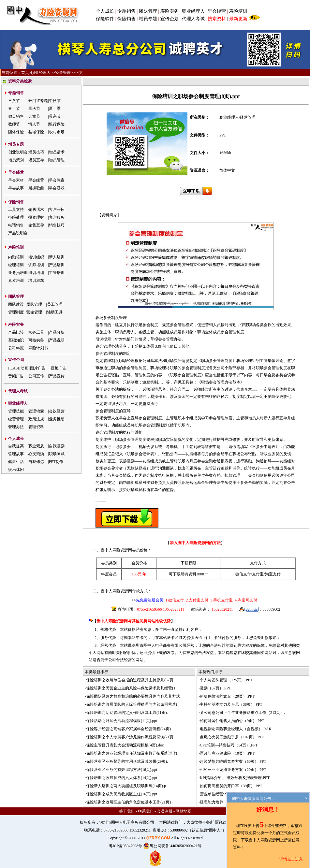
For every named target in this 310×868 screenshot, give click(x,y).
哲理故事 (16, 454)
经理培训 (16, 265)
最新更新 (238, 19)
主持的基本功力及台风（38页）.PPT (231, 704)
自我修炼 (36, 462)
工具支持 (16, 210)
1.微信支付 (175, 600)
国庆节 (34, 108)
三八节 (14, 101)
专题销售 (127, 11)
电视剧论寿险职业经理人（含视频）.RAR (236, 729)
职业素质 (36, 446)
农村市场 (57, 132)
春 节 (14, 108)
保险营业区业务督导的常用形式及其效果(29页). (127, 761)
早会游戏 (57, 188)
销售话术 (36, 210)
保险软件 (105, 19)
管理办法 (16, 427)
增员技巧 (36, 152)
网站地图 (184, 811)
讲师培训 (36, 265)
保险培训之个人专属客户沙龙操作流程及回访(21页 (130, 737)
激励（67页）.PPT (215, 688)
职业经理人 (193, 11)
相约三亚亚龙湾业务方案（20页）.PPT (233, 770)
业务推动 (57, 419)
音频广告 (16, 376)
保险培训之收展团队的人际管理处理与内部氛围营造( (132, 704)
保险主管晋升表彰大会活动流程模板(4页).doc (125, 745)
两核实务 (36, 340)
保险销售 (126, 19)
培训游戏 (36, 281)
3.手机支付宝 (221, 600)
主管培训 (57, 273)
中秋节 (55, 101)
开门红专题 (38, 101)
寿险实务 (170, 11)
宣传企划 (170, 19)
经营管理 (63, 73)
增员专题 (148, 19)
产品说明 (57, 340)
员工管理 (55, 304)
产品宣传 (57, 376)
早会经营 (217, 11)
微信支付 (243, 574)
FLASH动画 (18, 368)
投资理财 (36, 217)
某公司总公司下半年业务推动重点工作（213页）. (242, 713)
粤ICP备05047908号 (126, 846)
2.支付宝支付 (197, 600)
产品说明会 (18, 233)
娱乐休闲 (16, 470)
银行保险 (57, 124)
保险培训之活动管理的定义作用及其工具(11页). (127, 713)
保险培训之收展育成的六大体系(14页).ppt (122, 778)
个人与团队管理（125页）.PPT (226, 680)
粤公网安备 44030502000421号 (172, 846)
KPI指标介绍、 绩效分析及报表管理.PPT (235, 778)
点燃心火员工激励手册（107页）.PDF (232, 737)
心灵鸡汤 (36, 454)
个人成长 (105, 11)
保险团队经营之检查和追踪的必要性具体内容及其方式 (133, 696)
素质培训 (16, 281)
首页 (25, 73)
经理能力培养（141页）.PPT (224, 802)
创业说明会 (18, 152)
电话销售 (16, 225)
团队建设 (16, 304)
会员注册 (165, 811)
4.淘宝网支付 (245, 600)
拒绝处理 (16, 217)
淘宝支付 (273, 574)
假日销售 (16, 116)
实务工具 (36, 332)
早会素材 (16, 180)
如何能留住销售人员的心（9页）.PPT (232, 721)
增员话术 (57, 152)
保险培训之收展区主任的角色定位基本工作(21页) (128, 802)
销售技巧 (57, 225)
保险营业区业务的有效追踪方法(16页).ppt (122, 770)
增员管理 (57, 160)
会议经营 (57, 411)
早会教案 (57, 180)
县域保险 (36, 132)
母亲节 (55, 116)
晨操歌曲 (36, 188)
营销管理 (34, 312)
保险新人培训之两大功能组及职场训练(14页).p (126, 786)
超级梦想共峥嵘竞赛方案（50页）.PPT (233, 761)
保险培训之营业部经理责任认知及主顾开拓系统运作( (132, 753)
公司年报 (16, 348)
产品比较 (16, 332)
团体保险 (16, 132)
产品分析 (57, 332)
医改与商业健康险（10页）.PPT (227, 753)
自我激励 (57, 446)
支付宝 (258, 574)
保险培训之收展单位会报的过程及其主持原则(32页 (130, 680)
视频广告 (58, 368)
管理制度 (16, 312)
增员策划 (16, 160)
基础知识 (16, 340)
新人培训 (57, 257)
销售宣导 (36, 225)
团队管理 (148, 11)
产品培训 (57, 265)
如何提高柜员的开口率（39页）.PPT (231, 786)
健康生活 (16, 462)
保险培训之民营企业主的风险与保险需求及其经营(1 (131, 688)
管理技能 (16, 411)
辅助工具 (55, 312)
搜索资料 (217, 19)
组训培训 (36, 273)
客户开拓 (57, 210)
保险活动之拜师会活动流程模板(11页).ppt (122, 721)
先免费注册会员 (150, 600)
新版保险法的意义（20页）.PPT (227, 696)
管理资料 (36, 427)
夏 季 (55, 108)
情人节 (34, 124)
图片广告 (38, 368)
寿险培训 (238, 11)
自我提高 (16, 446)
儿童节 (34, 116)
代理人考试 (193, 19)
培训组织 (36, 257)
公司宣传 (36, 376)
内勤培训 (16, 257)
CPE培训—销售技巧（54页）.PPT (229, 745)
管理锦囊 (36, 411)
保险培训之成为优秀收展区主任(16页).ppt (122, 794)
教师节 (14, 124)
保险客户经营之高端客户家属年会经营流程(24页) (128, 729)
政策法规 (36, 419)
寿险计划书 (38, 348)
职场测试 (57, 454)
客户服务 (57, 217)
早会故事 (16, 188)
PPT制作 (56, 462)
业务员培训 (18, 273)
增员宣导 (36, 160)
